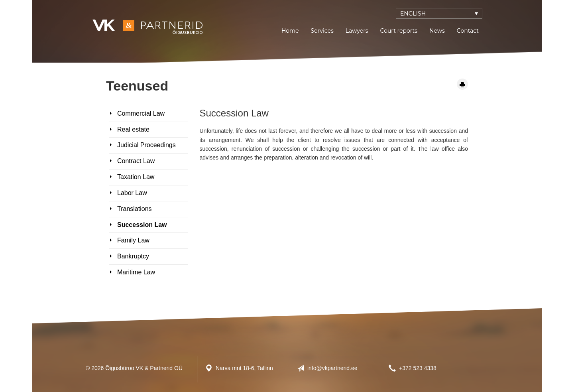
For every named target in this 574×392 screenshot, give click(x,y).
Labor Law (132, 193)
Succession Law (142, 225)
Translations (135, 209)
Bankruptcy (133, 256)
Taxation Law (136, 177)
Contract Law (136, 161)
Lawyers (357, 31)
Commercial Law (141, 113)
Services (322, 31)
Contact (468, 31)
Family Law (133, 240)
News (437, 31)
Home (290, 31)
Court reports (399, 31)
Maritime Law (136, 272)
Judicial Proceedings (146, 145)
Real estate (133, 129)
